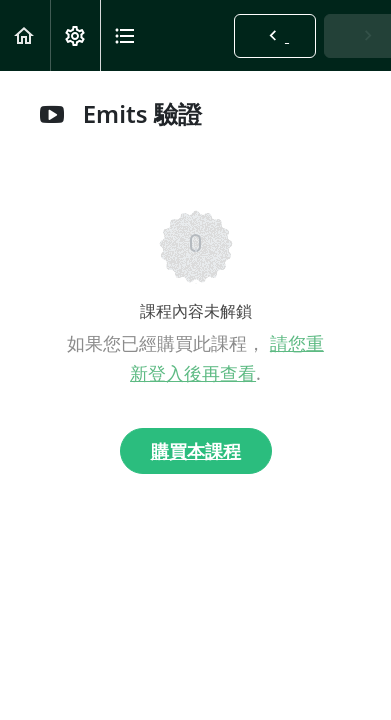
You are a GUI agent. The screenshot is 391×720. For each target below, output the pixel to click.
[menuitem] (75, 35)
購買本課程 (196, 451)
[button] (25, 35)
